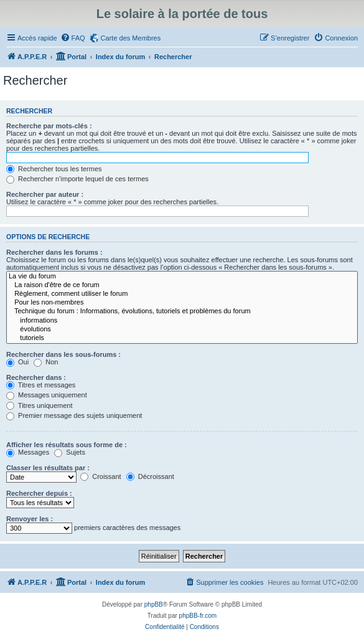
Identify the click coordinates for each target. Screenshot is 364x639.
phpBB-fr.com (198, 616)
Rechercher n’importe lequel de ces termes (77, 179)
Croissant (101, 476)
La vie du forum (182, 277)
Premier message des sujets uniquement (74, 415)
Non (46, 362)
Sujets (70, 452)
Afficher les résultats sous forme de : (67, 445)
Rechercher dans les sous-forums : (63, 354)
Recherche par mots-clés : (49, 126)
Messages (28, 452)
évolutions (182, 329)
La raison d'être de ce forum (182, 285)
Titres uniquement (40, 405)
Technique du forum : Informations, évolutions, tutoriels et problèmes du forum (182, 311)
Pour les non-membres (182, 303)
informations (182, 321)
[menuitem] (73, 38)
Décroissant (150, 476)
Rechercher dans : (36, 377)
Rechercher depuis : (39, 493)
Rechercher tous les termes (54, 169)
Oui (17, 362)
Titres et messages (41, 385)
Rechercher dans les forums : (54, 252)
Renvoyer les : (30, 519)
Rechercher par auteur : (45, 194)
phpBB (154, 604)
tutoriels (182, 338)
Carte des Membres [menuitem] (131, 38)
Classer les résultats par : (48, 468)
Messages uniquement (47, 395)
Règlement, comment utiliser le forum (182, 294)
